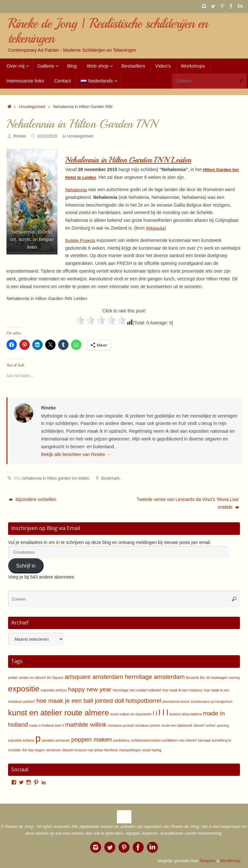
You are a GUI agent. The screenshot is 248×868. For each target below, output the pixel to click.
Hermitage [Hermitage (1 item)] (121, 690)
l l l (17, 478)
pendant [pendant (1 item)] (48, 740)
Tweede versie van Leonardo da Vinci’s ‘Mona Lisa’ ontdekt (188, 503)
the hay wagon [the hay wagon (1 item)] (33, 750)
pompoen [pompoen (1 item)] (63, 740)
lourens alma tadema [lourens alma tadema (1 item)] (186, 714)
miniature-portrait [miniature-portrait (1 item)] (121, 725)
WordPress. (231, 861)
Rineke (20, 136)
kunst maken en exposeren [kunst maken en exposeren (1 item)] (131, 714)
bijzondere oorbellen (32, 499)
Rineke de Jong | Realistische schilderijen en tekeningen (108, 31)
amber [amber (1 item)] (13, 678)
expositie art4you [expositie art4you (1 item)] (54, 690)
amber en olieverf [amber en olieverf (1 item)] (32, 678)
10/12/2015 (47, 136)
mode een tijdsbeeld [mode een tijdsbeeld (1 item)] (176, 725)
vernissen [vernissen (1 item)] (53, 750)
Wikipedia (156, 228)
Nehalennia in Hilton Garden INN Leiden (131, 160)
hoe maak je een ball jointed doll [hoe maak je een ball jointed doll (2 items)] (80, 701)
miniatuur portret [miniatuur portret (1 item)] (148, 725)
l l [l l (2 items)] (155, 713)
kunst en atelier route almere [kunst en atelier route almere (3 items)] (58, 713)
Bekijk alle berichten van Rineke (76, 454)
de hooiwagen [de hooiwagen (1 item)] (217, 678)
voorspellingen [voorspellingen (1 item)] (130, 750)
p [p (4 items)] (38, 738)
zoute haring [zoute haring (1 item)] (152, 750)
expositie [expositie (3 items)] (24, 689)
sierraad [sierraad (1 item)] (204, 740)
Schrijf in (26, 566)
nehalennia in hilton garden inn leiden (56, 478)
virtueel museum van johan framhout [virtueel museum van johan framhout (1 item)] (90, 750)
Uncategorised (32, 107)
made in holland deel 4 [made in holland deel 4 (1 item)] (46, 725)
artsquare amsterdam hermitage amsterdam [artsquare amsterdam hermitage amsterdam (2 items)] (125, 677)
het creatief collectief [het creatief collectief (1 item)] (145, 690)
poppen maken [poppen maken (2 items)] (91, 739)
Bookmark (110, 478)
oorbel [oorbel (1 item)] (211, 725)
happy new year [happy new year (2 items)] (90, 689)
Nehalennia (77, 190)
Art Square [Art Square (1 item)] (55, 678)
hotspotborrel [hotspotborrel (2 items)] (143, 701)
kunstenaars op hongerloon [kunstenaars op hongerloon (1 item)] (212, 701)
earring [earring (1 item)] (234, 678)
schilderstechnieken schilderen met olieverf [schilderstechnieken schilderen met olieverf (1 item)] (164, 740)
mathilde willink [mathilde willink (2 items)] (86, 725)
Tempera (207, 861)
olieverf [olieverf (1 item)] (199, 725)
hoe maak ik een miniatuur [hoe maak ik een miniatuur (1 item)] (183, 690)
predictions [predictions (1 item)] (121, 740)
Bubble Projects (81, 240)
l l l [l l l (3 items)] (163, 713)
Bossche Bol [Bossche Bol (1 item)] (196, 678)
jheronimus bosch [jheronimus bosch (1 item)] (176, 701)
